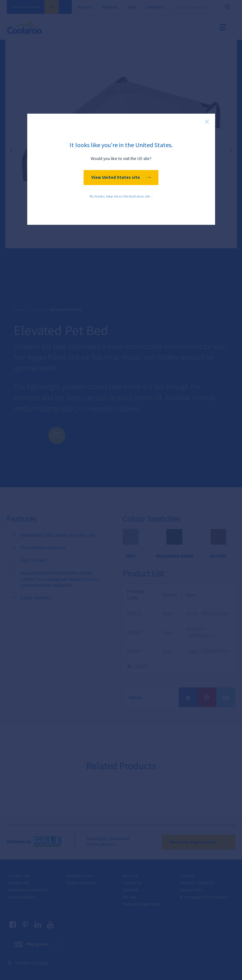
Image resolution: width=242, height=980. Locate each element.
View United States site (121, 177)
